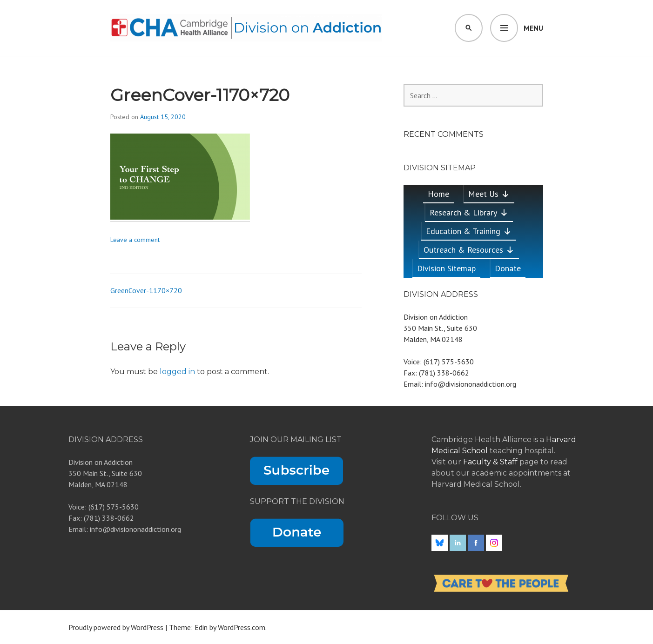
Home (438, 194)
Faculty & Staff (491, 462)
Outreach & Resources (469, 250)
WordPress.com (242, 627)
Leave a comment (135, 240)
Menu (533, 28)
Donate (508, 268)
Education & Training (469, 231)
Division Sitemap (446, 268)
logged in (177, 372)
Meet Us (489, 194)
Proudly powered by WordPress (116, 627)
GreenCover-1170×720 (146, 290)
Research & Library (469, 212)
